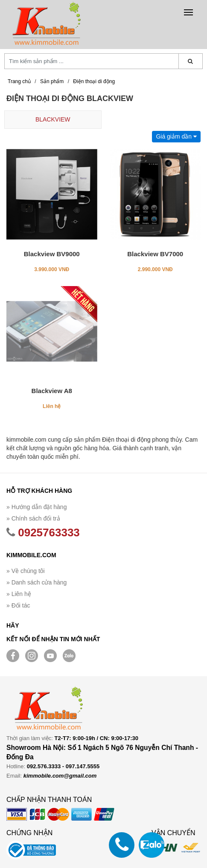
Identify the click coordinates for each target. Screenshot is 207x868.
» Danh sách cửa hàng (36, 582)
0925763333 (43, 532)
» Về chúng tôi (26, 571)
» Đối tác (18, 605)
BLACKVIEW (53, 119)
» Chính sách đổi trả (33, 518)
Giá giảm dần (176, 136)
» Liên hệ (19, 594)
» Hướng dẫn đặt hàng (36, 507)
